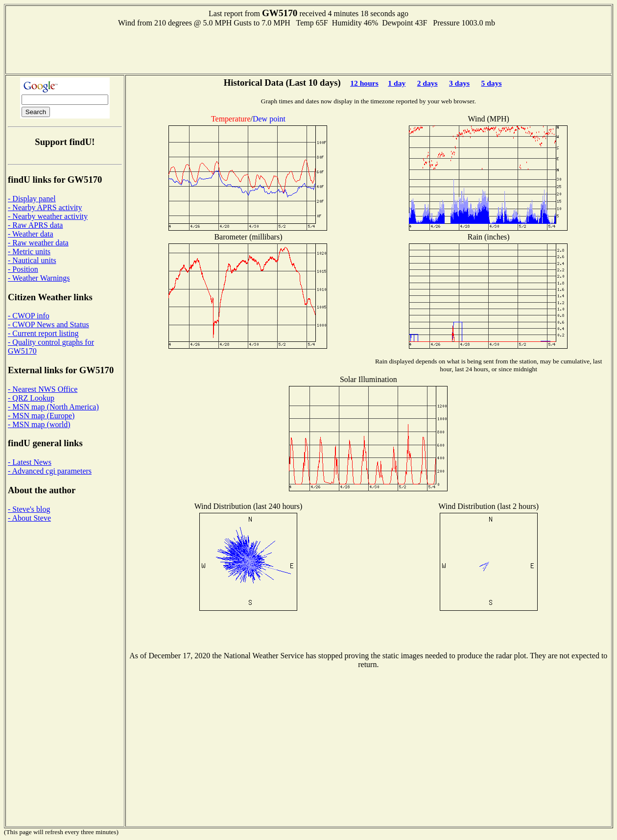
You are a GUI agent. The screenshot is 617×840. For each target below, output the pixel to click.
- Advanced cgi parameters (50, 471)
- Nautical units (32, 260)
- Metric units (29, 252)
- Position (23, 269)
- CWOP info (29, 316)
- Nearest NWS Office (43, 389)
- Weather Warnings (39, 278)
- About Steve (29, 518)
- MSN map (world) (39, 424)
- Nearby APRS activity (45, 207)
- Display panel (32, 199)
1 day (397, 83)
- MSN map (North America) (53, 407)
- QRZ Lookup (31, 398)
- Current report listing (43, 333)
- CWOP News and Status (48, 324)
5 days (492, 83)
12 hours (364, 83)
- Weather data (31, 234)
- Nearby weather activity (48, 216)
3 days (459, 83)
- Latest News (30, 462)
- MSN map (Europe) (41, 416)
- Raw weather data (38, 243)
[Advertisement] (308, 49)
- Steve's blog (29, 509)
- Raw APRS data (35, 225)
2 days (427, 83)
